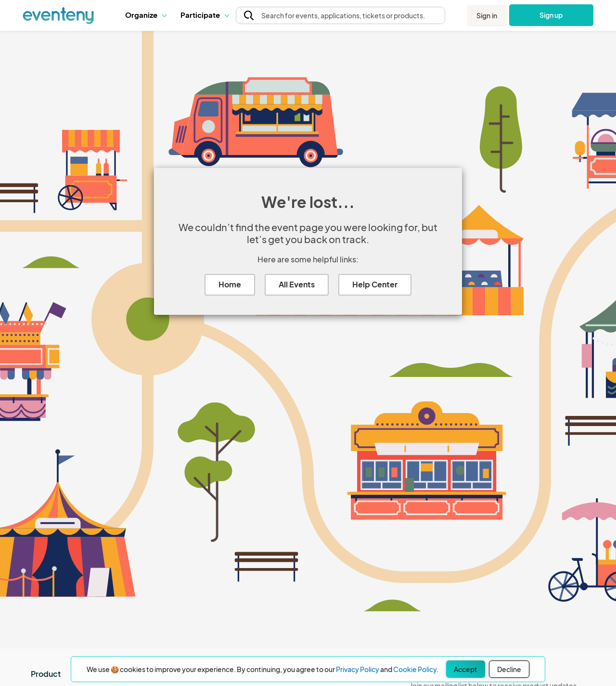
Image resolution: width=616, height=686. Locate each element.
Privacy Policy (358, 669)
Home (230, 284)
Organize (146, 15)
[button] (146, 15)
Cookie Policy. (416, 669)
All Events (297, 284)
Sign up (551, 15)
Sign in (487, 15)
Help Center (375, 284)
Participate (205, 15)
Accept (466, 669)
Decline (509, 669)
